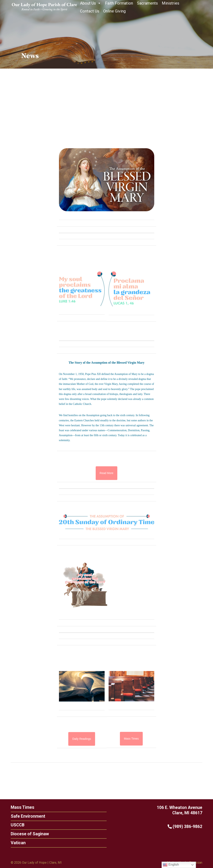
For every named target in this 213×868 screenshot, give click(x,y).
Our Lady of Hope (34, 863)
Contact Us (90, 11)
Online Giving (114, 11)
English (171, 865)
